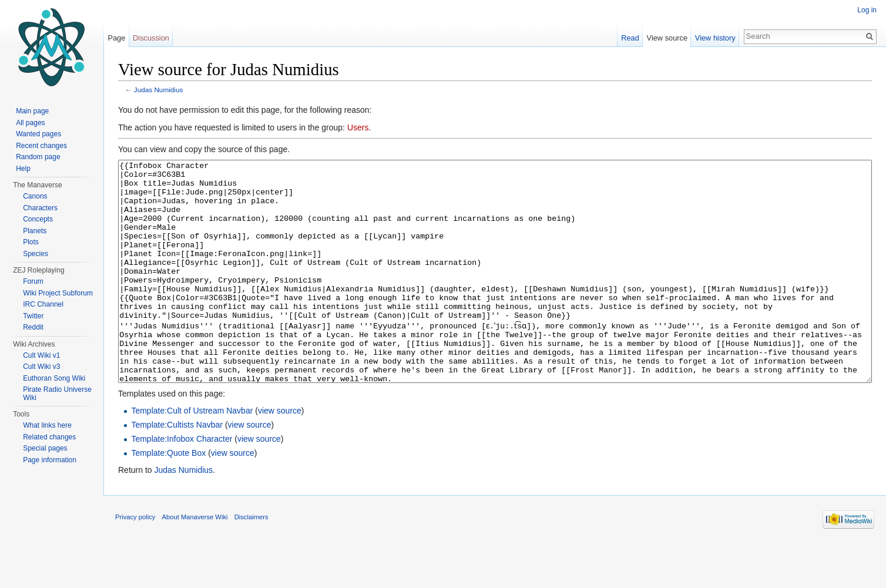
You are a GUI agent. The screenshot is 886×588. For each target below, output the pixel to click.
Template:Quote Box (168, 497)
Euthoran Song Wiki (54, 378)
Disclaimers (251, 561)
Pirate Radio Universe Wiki (57, 394)
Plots (31, 242)
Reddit (33, 327)
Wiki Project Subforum (58, 293)
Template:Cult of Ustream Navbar (192, 455)
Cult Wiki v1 (41, 355)
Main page (32, 111)
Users (358, 127)
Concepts (38, 219)
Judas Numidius (159, 90)
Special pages (45, 448)
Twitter (33, 316)
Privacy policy (135, 561)
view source (280, 455)
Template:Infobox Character (182, 483)
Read (630, 38)
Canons (35, 196)
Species (36, 254)
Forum (33, 281)
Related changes (49, 437)
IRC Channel (43, 304)
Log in (867, 10)
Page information (50, 460)
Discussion (151, 38)
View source (667, 38)
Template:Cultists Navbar (177, 469)
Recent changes (41, 146)
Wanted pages (38, 134)
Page (116, 38)
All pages (30, 123)
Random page (38, 157)
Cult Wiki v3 (41, 367)
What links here (47, 425)
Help (23, 169)
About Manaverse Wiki (195, 561)
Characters (40, 208)
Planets (35, 231)
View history (715, 38)
